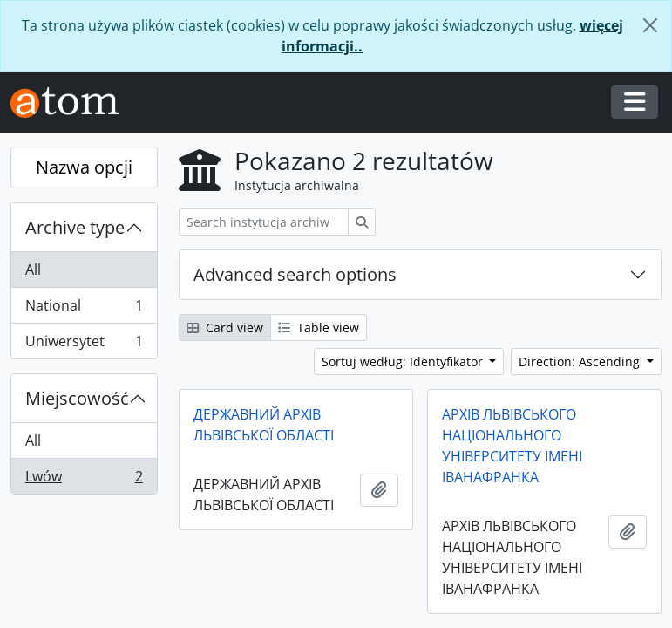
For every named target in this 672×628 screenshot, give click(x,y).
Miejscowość (77, 398)
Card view (225, 328)
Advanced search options (295, 274)
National (84, 309)
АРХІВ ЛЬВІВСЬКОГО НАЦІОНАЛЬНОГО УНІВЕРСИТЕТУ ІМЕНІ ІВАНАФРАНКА (512, 446)
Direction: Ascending (581, 362)
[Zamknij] (650, 25)
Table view (319, 328)
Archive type (75, 227)
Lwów (84, 480)
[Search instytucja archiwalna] (264, 222)
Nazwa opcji (84, 167)
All (33, 270)
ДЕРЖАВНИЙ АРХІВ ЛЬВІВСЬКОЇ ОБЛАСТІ (264, 425)
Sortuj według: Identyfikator (404, 362)
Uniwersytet (84, 345)
